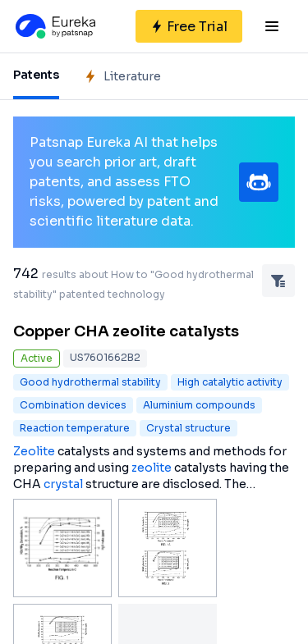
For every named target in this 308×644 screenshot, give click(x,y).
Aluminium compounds (199, 405)
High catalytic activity (230, 382)
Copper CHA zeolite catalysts (126, 331)
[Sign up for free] (189, 26)
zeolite (152, 468)
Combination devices (73, 405)
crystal (63, 484)
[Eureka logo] (54, 26)
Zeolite (34, 451)
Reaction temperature (75, 428)
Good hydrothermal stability (90, 382)
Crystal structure (188, 428)
